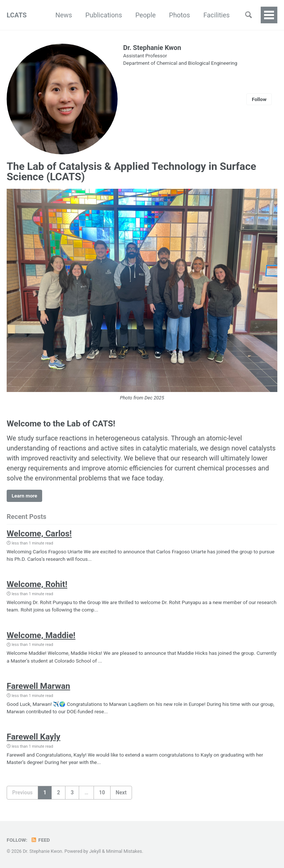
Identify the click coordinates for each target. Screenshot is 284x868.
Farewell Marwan (38, 686)
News (64, 15)
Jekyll (95, 851)
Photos (180, 15)
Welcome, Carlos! (39, 533)
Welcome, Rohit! (37, 584)
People (146, 15)
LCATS (17, 15)
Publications (104, 15)
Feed (40, 840)
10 (102, 792)
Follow (259, 99)
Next (121, 792)
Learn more (25, 496)
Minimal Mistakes (124, 851)
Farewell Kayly (33, 737)
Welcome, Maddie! (41, 635)
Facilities (217, 15)
